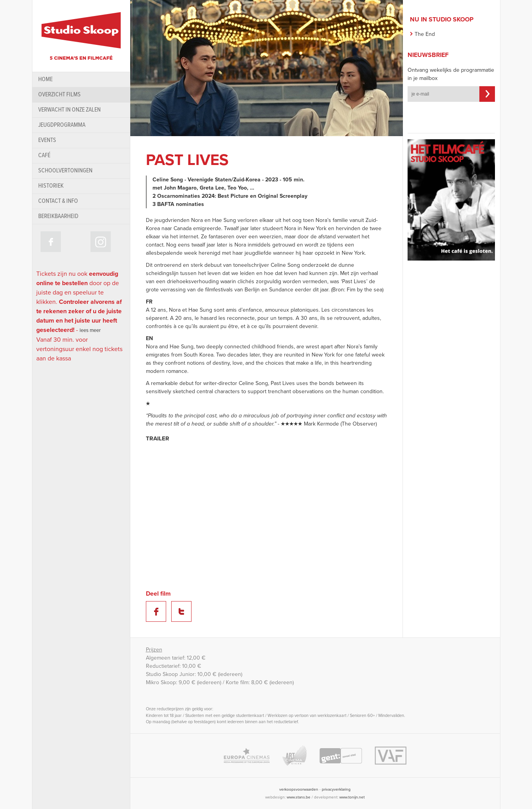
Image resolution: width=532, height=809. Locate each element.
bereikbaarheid (58, 216)
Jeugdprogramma (62, 125)
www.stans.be (299, 797)
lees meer (90, 330)
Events (47, 140)
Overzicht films (59, 95)
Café (44, 155)
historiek (51, 186)
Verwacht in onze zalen (69, 110)
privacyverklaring (336, 789)
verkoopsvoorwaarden (299, 789)
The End (425, 34)
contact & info (58, 201)
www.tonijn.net (352, 797)
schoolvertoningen (65, 171)
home (45, 79)
